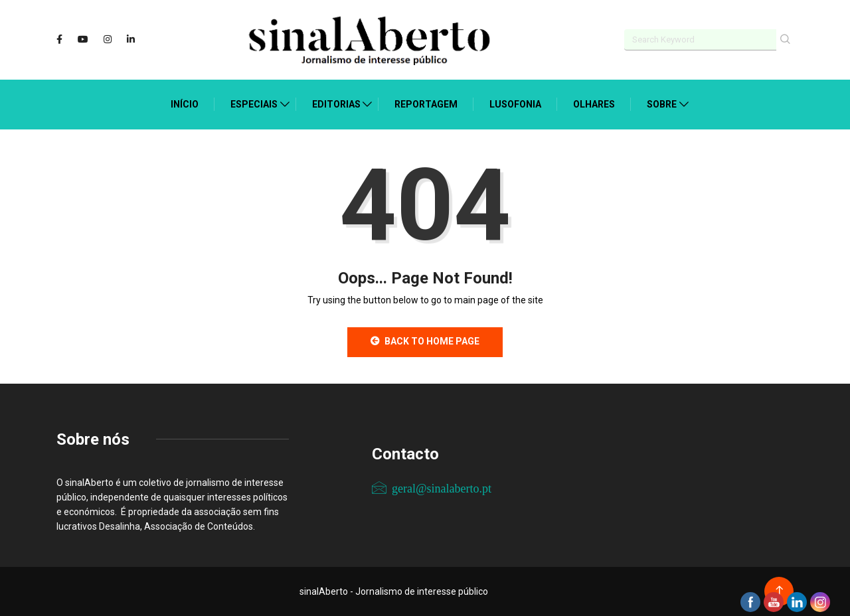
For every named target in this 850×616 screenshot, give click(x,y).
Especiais (254, 104)
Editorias (336, 104)
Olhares (594, 104)
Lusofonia (515, 104)
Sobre (662, 104)
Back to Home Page (425, 341)
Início (185, 104)
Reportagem (426, 104)
